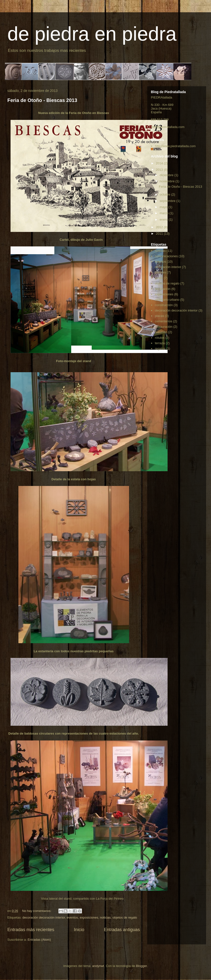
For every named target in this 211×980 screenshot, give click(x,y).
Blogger (141, 966)
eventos (72, 917)
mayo (164, 207)
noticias (105, 917)
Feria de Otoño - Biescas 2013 (42, 100)
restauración (164, 327)
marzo (165, 213)
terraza (160, 343)
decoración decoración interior (44, 917)
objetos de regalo (125, 917)
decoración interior (168, 267)
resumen (161, 332)
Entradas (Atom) (39, 940)
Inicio (79, 930)
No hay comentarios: (37, 911)
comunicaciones (166, 256)
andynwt (98, 966)
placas (159, 316)
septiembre (168, 201)
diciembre (167, 175)
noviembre (168, 181)
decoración (163, 289)
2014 (160, 163)
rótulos (160, 338)
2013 (160, 170)
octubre (165, 194)
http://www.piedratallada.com (175, 146)
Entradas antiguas (122, 930)
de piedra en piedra (92, 34)
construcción (164, 305)
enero (164, 220)
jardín (159, 278)
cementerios (164, 321)
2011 (160, 234)
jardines (160, 272)
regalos (160, 348)
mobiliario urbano (167, 300)
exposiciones (89, 917)
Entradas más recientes (31, 930)
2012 (160, 227)
